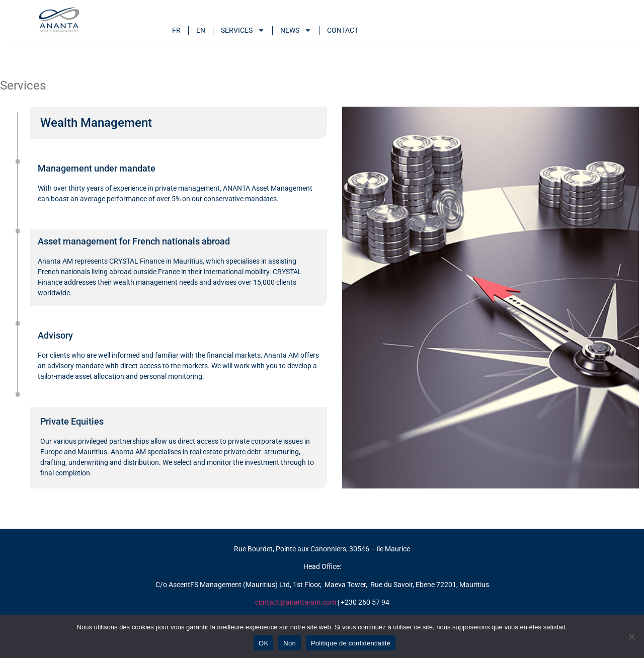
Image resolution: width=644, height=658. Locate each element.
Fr (176, 30)
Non (290, 643)
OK (263, 643)
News (296, 30)
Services (243, 30)
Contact (343, 30)
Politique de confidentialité (351, 643)
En (201, 30)
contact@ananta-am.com (296, 602)
